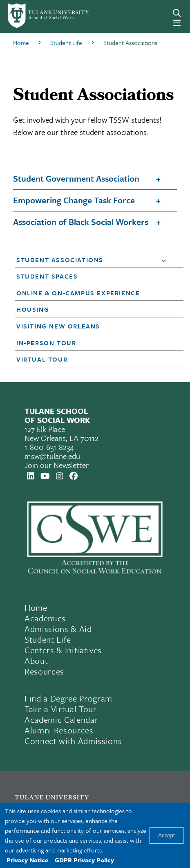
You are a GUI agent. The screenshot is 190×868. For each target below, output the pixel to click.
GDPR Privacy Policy (84, 860)
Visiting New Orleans (58, 326)
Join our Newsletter (57, 465)
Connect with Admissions (73, 741)
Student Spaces (47, 276)
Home (36, 607)
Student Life (48, 639)
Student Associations (60, 260)
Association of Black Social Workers (81, 222)
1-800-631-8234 (49, 447)
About (36, 661)
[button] (165, 260)
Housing (33, 309)
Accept (167, 835)
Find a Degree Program (68, 698)
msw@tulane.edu (52, 456)
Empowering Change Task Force (74, 200)
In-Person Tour (46, 343)
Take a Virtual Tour (61, 709)
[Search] (177, 13)
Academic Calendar (61, 720)
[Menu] (177, 23)
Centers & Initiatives (63, 650)
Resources (44, 671)
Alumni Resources (59, 730)
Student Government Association (76, 178)
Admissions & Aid (58, 629)
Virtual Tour (42, 359)
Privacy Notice (27, 860)
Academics (45, 618)
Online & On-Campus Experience (78, 293)
